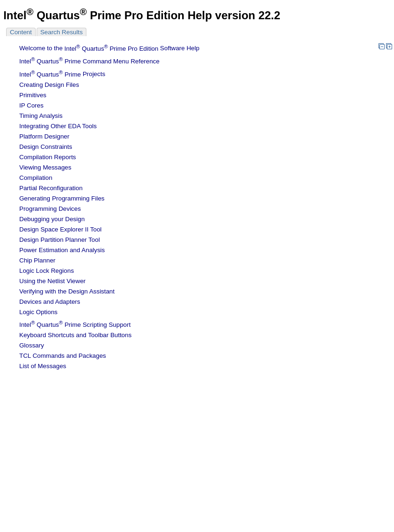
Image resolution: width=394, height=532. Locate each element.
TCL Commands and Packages (63, 356)
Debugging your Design (52, 219)
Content (21, 32)
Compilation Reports (48, 157)
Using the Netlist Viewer (52, 281)
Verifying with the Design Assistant (67, 291)
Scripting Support (75, 325)
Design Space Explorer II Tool (60, 229)
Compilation (36, 178)
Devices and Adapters (50, 302)
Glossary (32, 345)
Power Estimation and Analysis (62, 250)
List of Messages (43, 366)
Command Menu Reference (89, 61)
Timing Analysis (41, 116)
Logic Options (39, 312)
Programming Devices (50, 209)
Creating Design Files (49, 85)
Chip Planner (37, 260)
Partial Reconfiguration (51, 188)
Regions (46, 271)
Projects (62, 74)
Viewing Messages (45, 167)
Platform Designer (44, 136)
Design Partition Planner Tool (60, 240)
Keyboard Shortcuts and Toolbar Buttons (75, 335)
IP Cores (31, 105)
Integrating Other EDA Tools (58, 126)
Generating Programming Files (62, 198)
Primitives (33, 95)
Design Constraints (46, 147)
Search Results (62, 32)
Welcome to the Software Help (109, 49)
